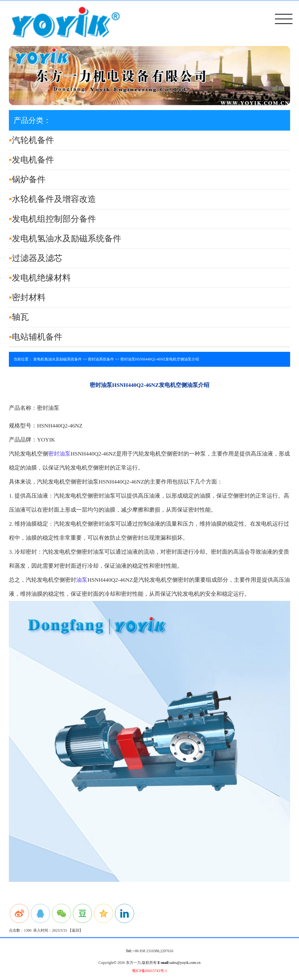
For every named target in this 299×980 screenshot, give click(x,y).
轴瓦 (20, 317)
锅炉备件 (29, 179)
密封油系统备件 (101, 359)
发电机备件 (33, 160)
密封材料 (29, 297)
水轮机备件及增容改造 (54, 199)
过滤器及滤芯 (37, 258)
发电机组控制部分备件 (54, 219)
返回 (75, 930)
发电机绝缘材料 (41, 278)
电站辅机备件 (37, 337)
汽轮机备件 (33, 140)
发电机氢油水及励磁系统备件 (67, 239)
